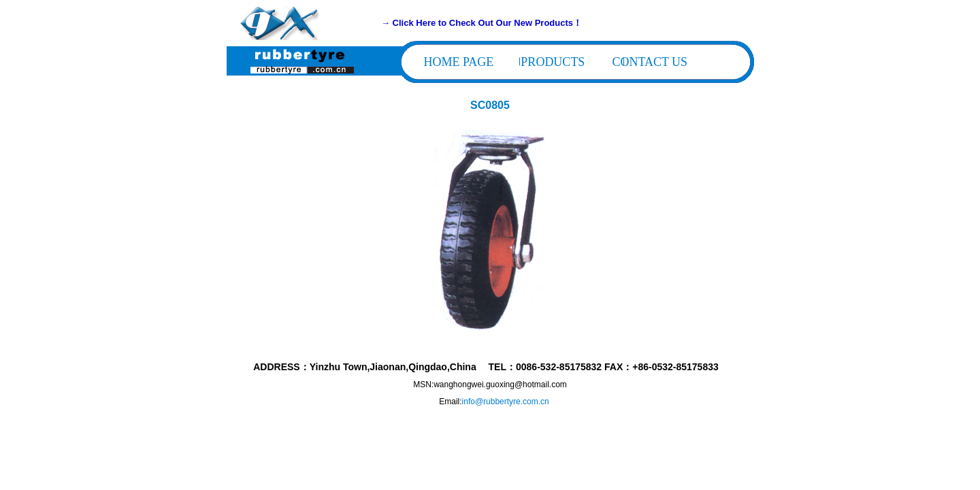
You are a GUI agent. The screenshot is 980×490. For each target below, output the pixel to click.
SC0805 (490, 105)
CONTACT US (650, 62)
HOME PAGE (459, 62)
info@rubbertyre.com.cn (506, 402)
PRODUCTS (553, 62)
